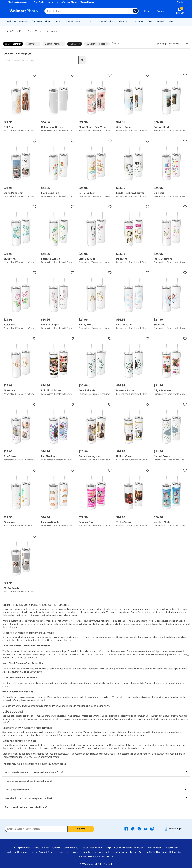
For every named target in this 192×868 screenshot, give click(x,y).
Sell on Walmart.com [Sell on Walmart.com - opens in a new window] (92, 848)
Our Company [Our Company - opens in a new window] (71, 848)
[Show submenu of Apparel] (165, 21)
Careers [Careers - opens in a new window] (56, 848)
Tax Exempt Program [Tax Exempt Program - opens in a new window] (17, 852)
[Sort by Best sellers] (178, 44)
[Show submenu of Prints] (63, 21)
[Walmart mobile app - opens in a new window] (173, 829)
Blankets (123, 21)
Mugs (22, 31)
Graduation (37, 21)
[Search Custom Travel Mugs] (41, 60)
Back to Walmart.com (18, 2)
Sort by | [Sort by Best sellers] (161, 44)
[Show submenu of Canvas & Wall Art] (115, 21)
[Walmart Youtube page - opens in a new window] (146, 829)
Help (146, 11)
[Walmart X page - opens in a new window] (133, 829)
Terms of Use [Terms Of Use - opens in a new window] (62, 852)
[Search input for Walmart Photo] (89, 11)
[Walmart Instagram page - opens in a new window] (152, 829)
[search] (82, 60)
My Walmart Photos (69, 2)
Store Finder (39, 2)
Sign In (180, 2)
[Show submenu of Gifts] (153, 21)
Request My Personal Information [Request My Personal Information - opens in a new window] (96, 856)
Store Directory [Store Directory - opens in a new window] (41, 848)
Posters (91, 21)
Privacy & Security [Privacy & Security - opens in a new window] (81, 852)
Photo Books (137, 21)
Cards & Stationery (74, 21)
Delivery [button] (33, 44)
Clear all (116, 43)
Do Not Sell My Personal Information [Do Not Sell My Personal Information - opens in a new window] (164, 852)
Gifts (150, 21)
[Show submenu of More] (175, 21)
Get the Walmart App (41, 852)
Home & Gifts (10, 31)
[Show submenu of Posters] (96, 21)
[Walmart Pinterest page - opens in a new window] (139, 829)
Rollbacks (12, 21)
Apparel (160, 21)
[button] (21, 75)
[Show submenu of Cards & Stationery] (84, 21)
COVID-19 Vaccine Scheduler (129, 848)
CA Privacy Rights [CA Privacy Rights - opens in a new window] (103, 852)
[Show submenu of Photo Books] (144, 21)
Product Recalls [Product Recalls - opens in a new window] (155, 848)
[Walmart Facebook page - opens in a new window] (126, 829)
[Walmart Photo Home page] (24, 11)
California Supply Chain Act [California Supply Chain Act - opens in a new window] (129, 852)
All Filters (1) (13, 44)
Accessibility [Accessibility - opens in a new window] (172, 848)
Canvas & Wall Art (107, 21)
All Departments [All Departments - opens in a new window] (22, 848)
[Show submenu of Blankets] (128, 21)
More (171, 21)
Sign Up (81, 829)
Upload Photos (87, 2)
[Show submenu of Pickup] (52, 21)
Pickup (48, 21)
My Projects (53, 2)
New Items (24, 21)
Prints (59, 21)
